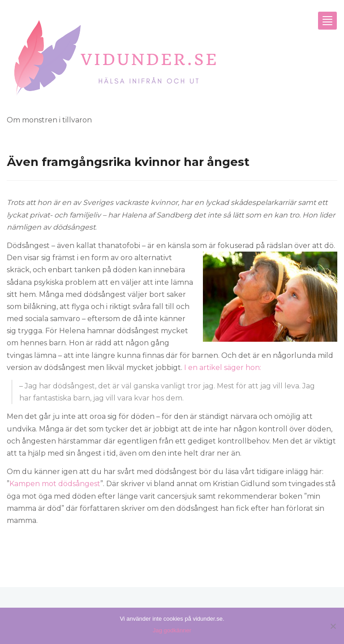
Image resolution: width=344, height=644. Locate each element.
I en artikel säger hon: (223, 368)
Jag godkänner (172, 630)
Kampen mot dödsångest (55, 484)
